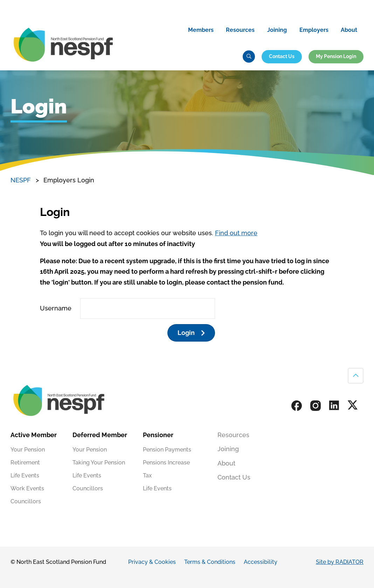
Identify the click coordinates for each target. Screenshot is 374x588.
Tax (147, 475)
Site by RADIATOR (340, 562)
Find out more (236, 233)
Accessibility (261, 562)
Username (56, 308)
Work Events (27, 488)
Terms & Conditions (210, 562)
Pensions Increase (166, 463)
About (349, 30)
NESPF (21, 180)
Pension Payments (167, 450)
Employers (314, 30)
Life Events (25, 475)
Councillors (26, 501)
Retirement (25, 463)
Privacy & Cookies (152, 562)
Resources (240, 30)
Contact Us (282, 56)
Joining (277, 30)
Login (186, 333)
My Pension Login (336, 56)
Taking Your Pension (99, 463)
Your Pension (28, 450)
